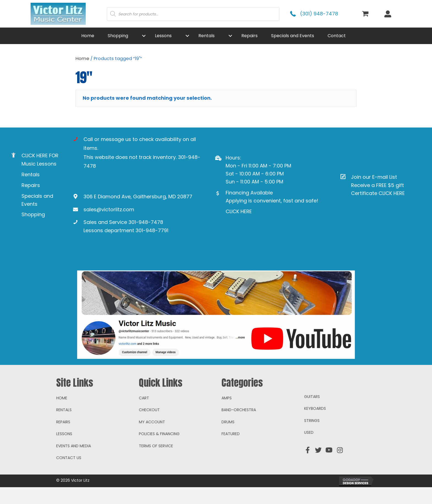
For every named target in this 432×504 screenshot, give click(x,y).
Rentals (31, 174)
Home (82, 59)
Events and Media (74, 463)
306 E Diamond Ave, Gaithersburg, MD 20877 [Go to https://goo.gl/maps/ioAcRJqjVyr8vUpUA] (138, 197)
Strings (312, 437)
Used (309, 449)
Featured (231, 451)
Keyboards (315, 425)
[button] (144, 36)
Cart (144, 415)
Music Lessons (39, 164)
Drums (228, 439)
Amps (227, 415)
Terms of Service (156, 463)
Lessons (64, 451)
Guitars (312, 413)
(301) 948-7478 (319, 14)
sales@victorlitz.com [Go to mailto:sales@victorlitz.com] (109, 209)
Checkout (149, 427)
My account (152, 439)
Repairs (31, 185)
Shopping (33, 214)
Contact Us (69, 475)
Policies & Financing (159, 451)
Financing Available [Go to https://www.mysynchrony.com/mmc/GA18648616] (249, 193)
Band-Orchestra (239, 427)
